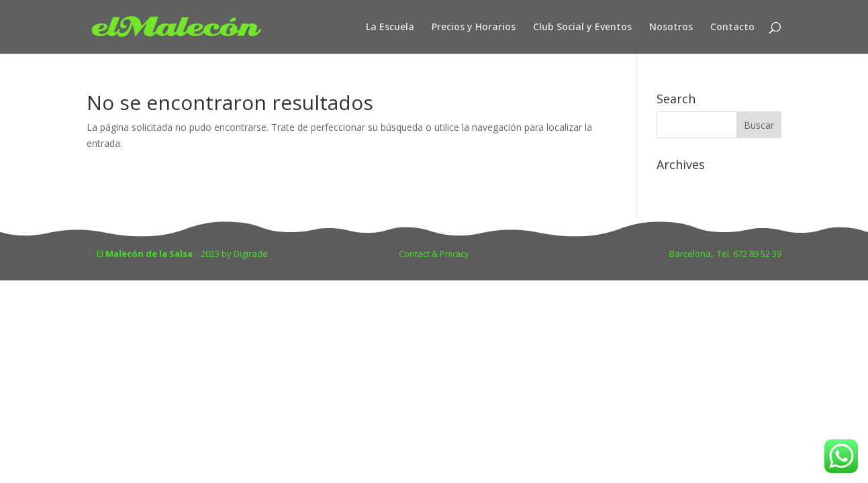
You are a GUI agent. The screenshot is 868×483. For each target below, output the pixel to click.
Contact (415, 254)
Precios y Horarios (474, 28)
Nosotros (671, 28)
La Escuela (390, 28)
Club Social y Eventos (582, 28)
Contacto (732, 28)
